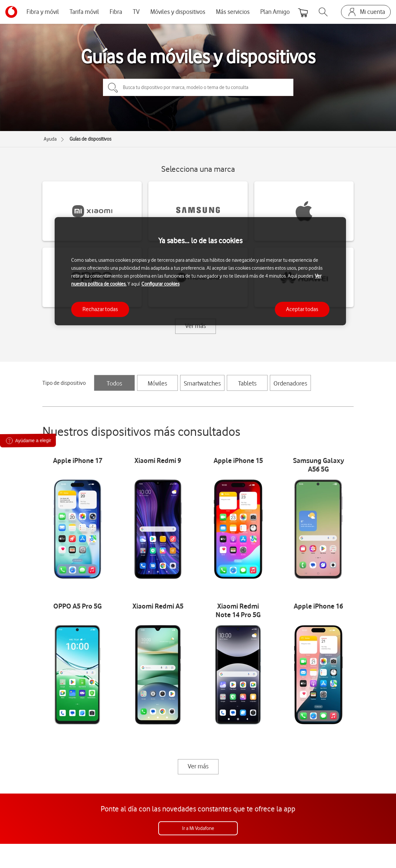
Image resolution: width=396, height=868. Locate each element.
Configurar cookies (160, 284)
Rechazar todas (100, 309)
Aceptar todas (302, 309)
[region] (200, 271)
